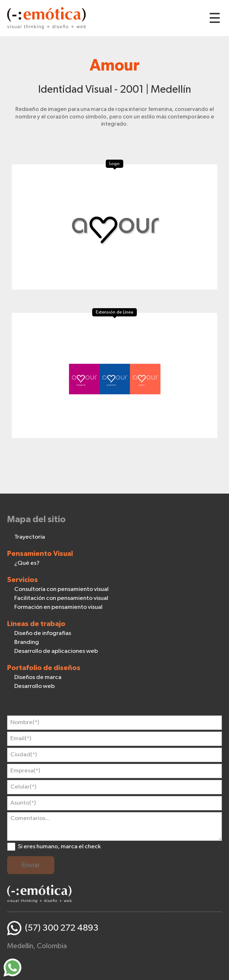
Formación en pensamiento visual (58, 607)
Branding (27, 642)
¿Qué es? (27, 563)
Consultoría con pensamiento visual (61, 589)
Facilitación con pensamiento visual (61, 598)
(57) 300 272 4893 (62, 928)
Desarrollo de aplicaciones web (56, 651)
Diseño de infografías (43, 633)
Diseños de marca (38, 677)
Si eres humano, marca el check (59, 847)
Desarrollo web (34, 686)
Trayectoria (30, 537)
